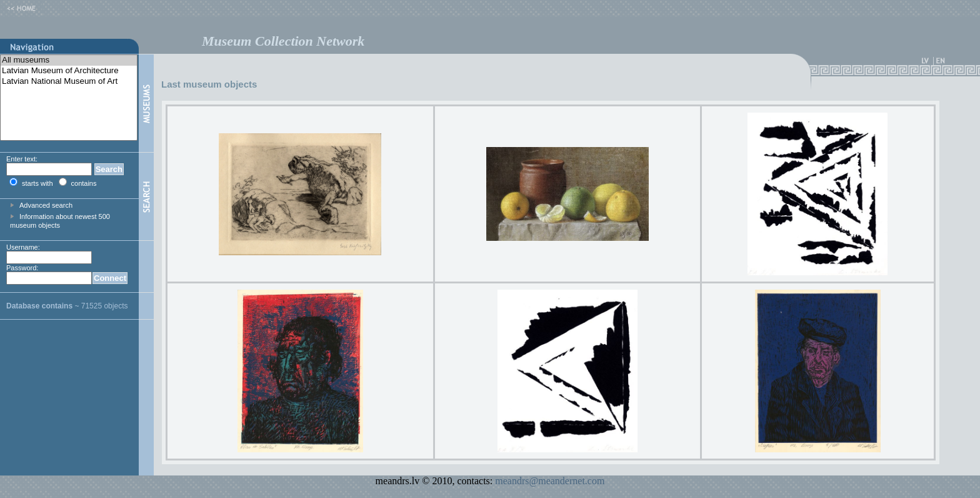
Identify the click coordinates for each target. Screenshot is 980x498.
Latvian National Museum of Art (69, 82)
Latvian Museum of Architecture (69, 71)
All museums (69, 60)
